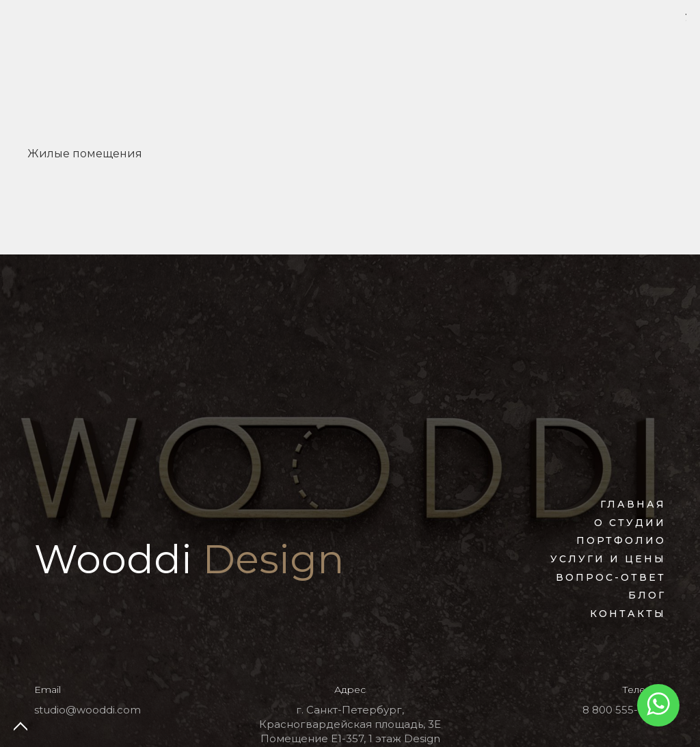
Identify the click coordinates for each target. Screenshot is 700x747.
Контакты (628, 614)
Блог (647, 595)
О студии (630, 523)
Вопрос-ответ (611, 577)
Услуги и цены (608, 559)
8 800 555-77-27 (624, 710)
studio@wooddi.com (87, 710)
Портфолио (621, 540)
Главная (633, 504)
